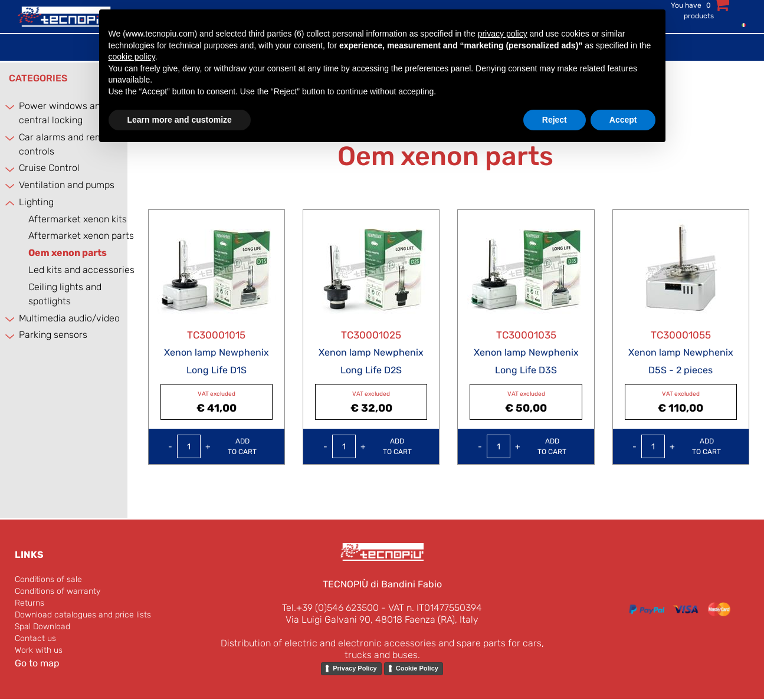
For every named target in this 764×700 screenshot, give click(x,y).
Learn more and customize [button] (180, 120)
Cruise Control (49, 168)
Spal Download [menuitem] (42, 627)
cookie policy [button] (132, 57)
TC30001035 (526, 335)
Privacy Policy (355, 668)
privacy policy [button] (503, 34)
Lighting (36, 202)
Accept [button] (623, 120)
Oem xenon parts (68, 253)
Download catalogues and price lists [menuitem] (83, 615)
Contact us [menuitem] (35, 638)
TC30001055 (681, 335)
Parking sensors (53, 335)
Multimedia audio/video (69, 318)
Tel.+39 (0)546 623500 (330, 608)
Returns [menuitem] (29, 603)
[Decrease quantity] (170, 446)
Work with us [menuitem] (39, 650)
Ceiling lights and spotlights (65, 294)
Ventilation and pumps (67, 185)
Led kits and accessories (81, 270)
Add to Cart (242, 446)
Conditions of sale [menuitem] (48, 579)
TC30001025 (371, 335)
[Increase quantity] (208, 446)
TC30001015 (216, 335)
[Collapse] (8, 203)
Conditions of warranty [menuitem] (58, 591)
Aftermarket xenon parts (81, 236)
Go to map (37, 663)
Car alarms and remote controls (68, 144)
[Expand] (8, 106)
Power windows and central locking (62, 113)
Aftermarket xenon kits (78, 219)
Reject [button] (555, 120)
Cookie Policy (417, 668)
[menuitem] (741, 24)
